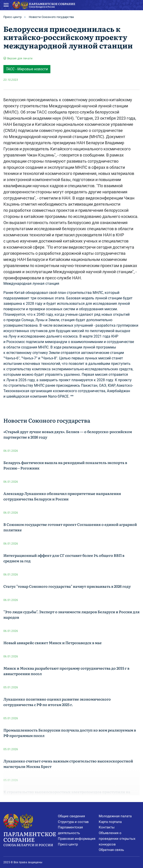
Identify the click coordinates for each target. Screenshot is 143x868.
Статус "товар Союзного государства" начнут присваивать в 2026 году (67, 586)
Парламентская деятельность (70, 830)
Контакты (107, 827)
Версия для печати (20, 58)
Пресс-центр (12, 17)
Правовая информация (77, 839)
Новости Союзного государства (51, 17)
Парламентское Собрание (31, 839)
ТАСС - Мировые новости (27, 69)
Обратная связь (111, 850)
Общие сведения (71, 816)
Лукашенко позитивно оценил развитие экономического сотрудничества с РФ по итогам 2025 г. (57, 702)
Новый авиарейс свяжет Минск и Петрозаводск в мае (53, 643)
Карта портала (110, 822)
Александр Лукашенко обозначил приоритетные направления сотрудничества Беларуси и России (62, 496)
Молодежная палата (115, 816)
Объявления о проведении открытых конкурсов (117, 839)
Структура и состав (73, 822)
